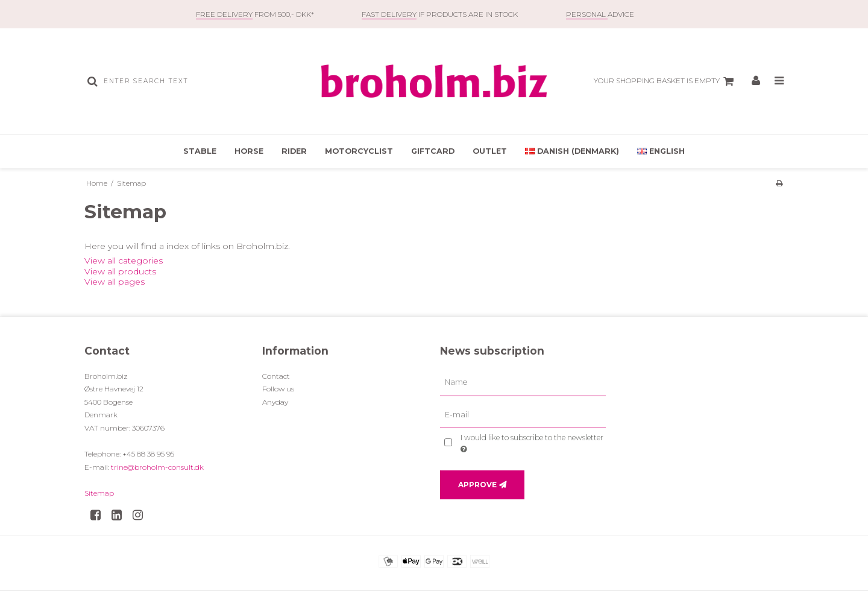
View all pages (115, 282)
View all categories (124, 261)
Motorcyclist (359, 151)
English (661, 151)
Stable (200, 151)
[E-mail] (523, 414)
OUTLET (490, 151)
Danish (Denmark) (572, 151)
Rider (294, 151)
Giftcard (433, 151)
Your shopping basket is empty (665, 81)
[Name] (523, 382)
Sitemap (99, 493)
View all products (120, 271)
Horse (249, 151)
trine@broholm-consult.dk (157, 467)
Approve (477, 485)
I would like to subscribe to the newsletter (531, 443)
